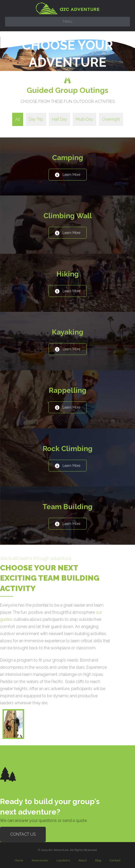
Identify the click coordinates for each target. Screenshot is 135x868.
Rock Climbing (68, 449)
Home (19, 860)
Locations (63, 860)
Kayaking (68, 332)
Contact (115, 860)
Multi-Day (85, 119)
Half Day (59, 119)
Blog (98, 860)
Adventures (40, 860)
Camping (68, 158)
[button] (68, 174)
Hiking (68, 274)
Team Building (67, 507)
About (82, 860)
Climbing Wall (68, 216)
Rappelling (68, 390)
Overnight (111, 119)
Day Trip (36, 119)
